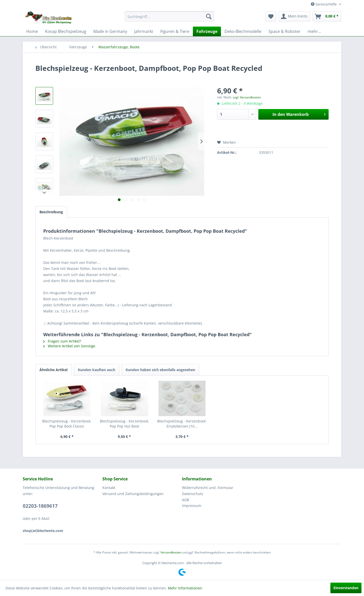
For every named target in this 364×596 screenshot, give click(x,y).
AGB (186, 500)
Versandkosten (171, 552)
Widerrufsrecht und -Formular (208, 488)
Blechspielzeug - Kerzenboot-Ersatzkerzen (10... (182, 424)
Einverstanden (346, 588)
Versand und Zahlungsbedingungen (133, 494)
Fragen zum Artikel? (62, 341)
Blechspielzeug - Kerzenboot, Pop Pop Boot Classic (67, 424)
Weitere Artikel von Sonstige (69, 346)
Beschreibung (51, 212)
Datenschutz (193, 494)
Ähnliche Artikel (53, 370)
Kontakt (109, 488)
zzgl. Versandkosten (247, 97)
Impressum (192, 506)
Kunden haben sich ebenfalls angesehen (160, 370)
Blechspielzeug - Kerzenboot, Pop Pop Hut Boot (124, 424)
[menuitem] (169, 16)
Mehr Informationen (185, 588)
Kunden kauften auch (97, 370)
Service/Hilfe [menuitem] (324, 4)
